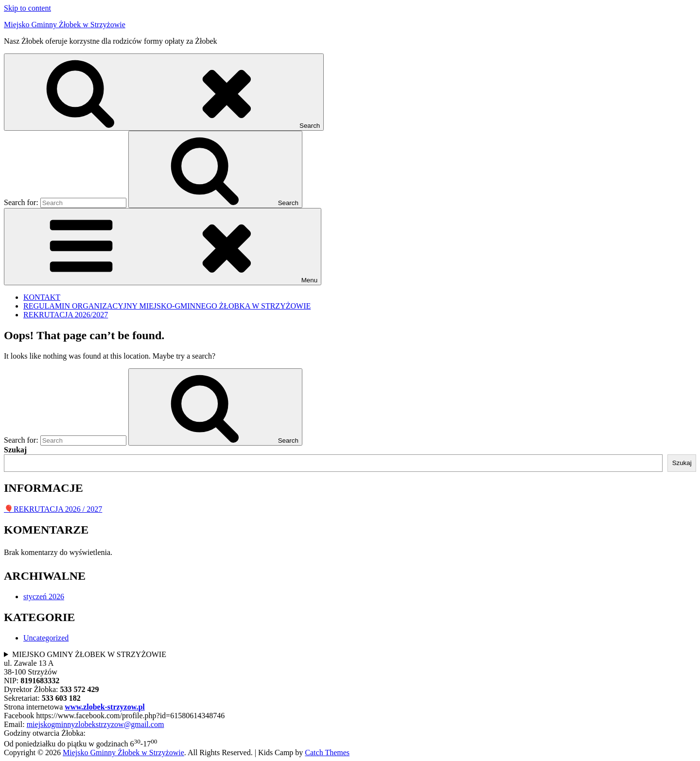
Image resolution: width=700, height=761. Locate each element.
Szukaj (15, 450)
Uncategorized (46, 638)
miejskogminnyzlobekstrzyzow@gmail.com (96, 724)
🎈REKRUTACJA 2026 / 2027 (53, 509)
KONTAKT (42, 297)
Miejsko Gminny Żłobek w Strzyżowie (65, 25)
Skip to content (27, 8)
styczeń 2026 (44, 597)
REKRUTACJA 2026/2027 (66, 315)
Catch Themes (327, 752)
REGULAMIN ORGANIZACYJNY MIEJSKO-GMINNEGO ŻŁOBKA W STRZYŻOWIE (167, 306)
